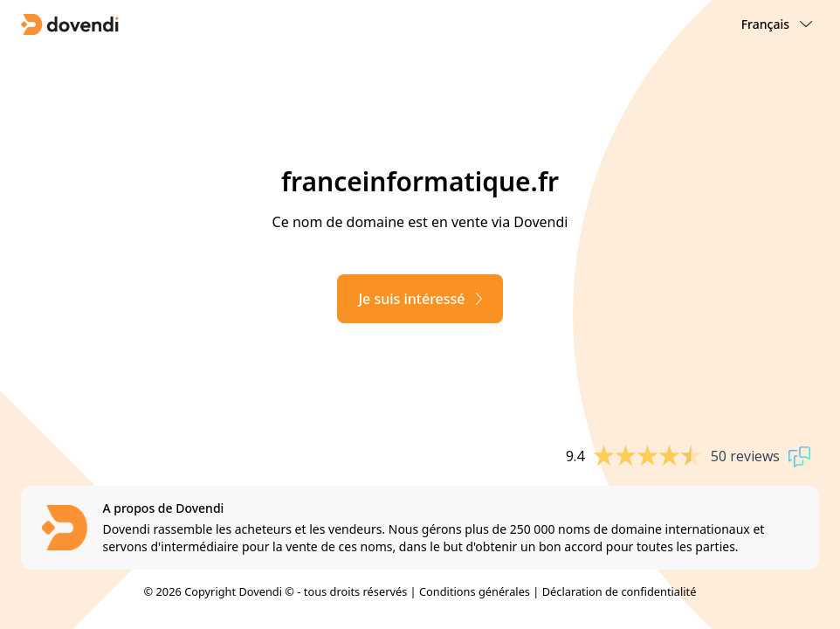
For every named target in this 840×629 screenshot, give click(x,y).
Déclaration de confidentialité (620, 591)
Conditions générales (475, 591)
